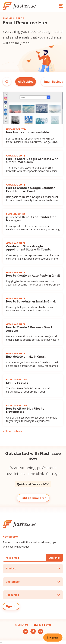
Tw (25, 630)
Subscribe (55, 558)
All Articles (26, 82)
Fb (32, 630)
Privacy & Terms (42, 625)
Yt (39, 630)
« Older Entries (12, 431)
